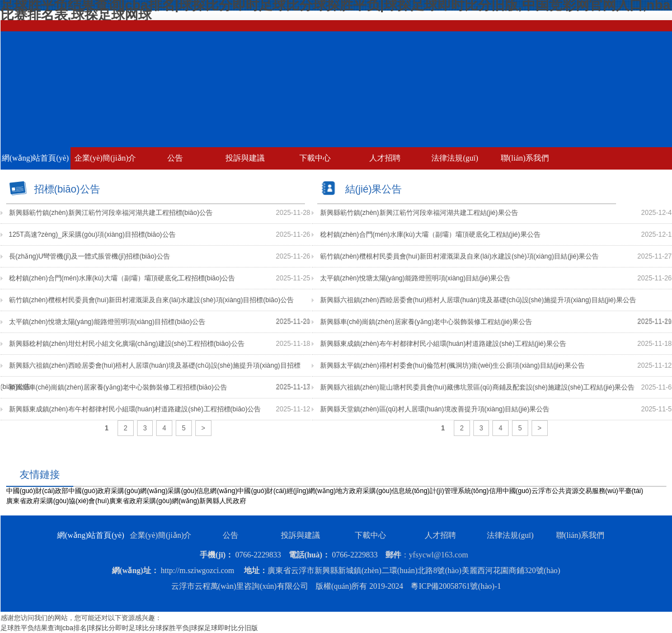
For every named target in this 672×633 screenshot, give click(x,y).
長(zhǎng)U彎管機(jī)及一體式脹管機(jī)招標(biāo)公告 (90, 256)
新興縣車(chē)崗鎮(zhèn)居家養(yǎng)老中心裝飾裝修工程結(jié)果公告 (426, 322)
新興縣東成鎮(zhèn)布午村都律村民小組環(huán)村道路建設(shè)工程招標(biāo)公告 (135, 409)
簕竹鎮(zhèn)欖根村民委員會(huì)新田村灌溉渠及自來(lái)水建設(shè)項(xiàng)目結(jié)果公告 (460, 256)
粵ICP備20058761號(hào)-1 (456, 586)
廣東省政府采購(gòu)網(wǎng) (154, 501)
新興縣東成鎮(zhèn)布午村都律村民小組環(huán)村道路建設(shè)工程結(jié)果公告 (443, 344)
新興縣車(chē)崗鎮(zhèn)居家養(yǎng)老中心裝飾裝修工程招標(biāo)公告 (118, 387)
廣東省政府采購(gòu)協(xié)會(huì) (58, 501)
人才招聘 (385, 158)
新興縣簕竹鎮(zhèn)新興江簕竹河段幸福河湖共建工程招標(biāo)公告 (111, 213)
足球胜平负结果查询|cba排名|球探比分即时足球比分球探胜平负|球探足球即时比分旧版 (130, 628)
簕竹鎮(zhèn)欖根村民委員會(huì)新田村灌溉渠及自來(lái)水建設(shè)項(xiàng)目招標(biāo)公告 (151, 300)
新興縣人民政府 (223, 501)
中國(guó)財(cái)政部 (37, 491)
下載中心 (315, 158)
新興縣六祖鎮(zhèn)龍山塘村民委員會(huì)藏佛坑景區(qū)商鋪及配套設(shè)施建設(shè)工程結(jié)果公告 (478, 387)
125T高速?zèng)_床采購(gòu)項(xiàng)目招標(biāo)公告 (92, 235)
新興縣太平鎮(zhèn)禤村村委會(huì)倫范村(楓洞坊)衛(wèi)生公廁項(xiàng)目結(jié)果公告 (452, 365)
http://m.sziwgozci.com (197, 571)
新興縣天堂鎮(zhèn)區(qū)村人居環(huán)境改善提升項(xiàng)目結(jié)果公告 (435, 409)
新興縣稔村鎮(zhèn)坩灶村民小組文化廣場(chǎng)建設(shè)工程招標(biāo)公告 (127, 344)
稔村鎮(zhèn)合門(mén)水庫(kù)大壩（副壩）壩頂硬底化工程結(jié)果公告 (430, 235)
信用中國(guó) (510, 491)
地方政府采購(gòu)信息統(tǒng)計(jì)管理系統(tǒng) (412, 491)
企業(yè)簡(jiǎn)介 (105, 158)
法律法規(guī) (455, 158)
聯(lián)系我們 (525, 158)
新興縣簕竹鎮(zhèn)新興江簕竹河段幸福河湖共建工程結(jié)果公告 (419, 213)
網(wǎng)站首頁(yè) (35, 158)
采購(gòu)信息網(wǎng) (202, 491)
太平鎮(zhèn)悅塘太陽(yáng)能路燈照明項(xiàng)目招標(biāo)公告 (107, 322)
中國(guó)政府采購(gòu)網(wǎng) (118, 491)
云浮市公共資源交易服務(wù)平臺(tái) (588, 491)
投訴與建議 (245, 158)
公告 (175, 158)
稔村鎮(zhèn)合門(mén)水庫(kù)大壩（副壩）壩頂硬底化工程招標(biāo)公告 (122, 278)
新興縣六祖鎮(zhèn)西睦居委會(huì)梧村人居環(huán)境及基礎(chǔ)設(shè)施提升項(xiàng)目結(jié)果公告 (478, 300)
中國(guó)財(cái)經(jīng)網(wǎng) (286, 491)
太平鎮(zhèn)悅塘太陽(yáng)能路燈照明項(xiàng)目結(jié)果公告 (415, 278)
